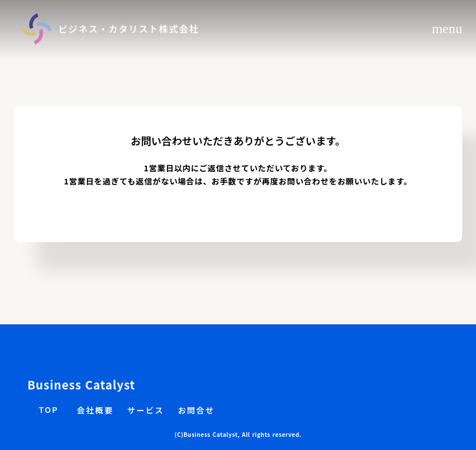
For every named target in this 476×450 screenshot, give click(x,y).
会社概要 (95, 410)
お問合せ (196, 410)
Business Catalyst (81, 385)
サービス (146, 410)
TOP (49, 410)
